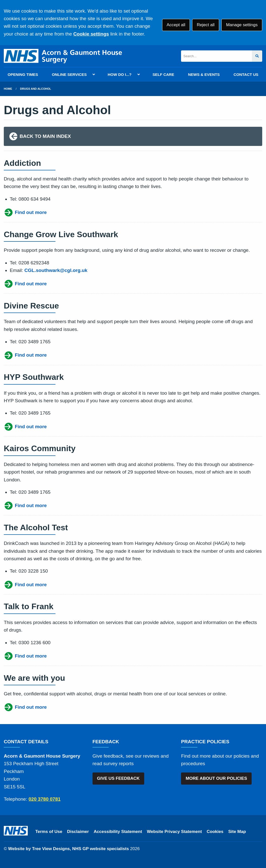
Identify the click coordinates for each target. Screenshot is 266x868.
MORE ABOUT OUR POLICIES (216, 778)
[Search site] (257, 56)
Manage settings (242, 25)
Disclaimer (78, 832)
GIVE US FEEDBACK (118, 778)
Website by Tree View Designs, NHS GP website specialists (68, 849)
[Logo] (63, 56)
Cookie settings (91, 34)
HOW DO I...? (120, 74)
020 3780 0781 (45, 799)
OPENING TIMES (23, 74)
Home (8, 89)
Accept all (176, 25)
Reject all (205, 25)
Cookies (215, 832)
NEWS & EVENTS (204, 74)
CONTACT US (246, 74)
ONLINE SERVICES (69, 74)
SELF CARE (163, 74)
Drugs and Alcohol (36, 89)
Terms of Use (49, 832)
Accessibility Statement (118, 832)
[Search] (216, 56)
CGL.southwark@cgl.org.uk (56, 270)
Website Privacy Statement (174, 832)
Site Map (237, 832)
